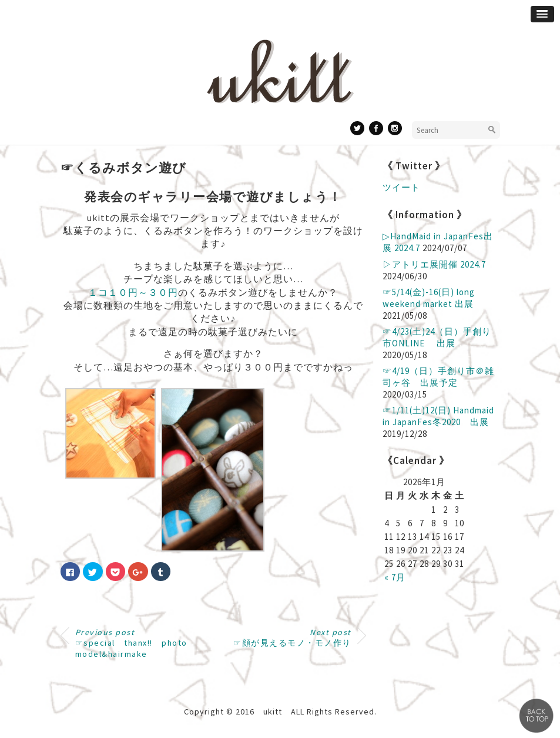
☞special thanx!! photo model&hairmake (131, 643)
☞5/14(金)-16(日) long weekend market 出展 (429, 298)
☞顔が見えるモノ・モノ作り (292, 637)
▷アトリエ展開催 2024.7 (434, 264)
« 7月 (395, 577)
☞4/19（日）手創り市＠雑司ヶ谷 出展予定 (438, 377)
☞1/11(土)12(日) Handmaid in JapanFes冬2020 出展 (438, 416)
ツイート (401, 187)
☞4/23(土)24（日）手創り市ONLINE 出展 (437, 337)
